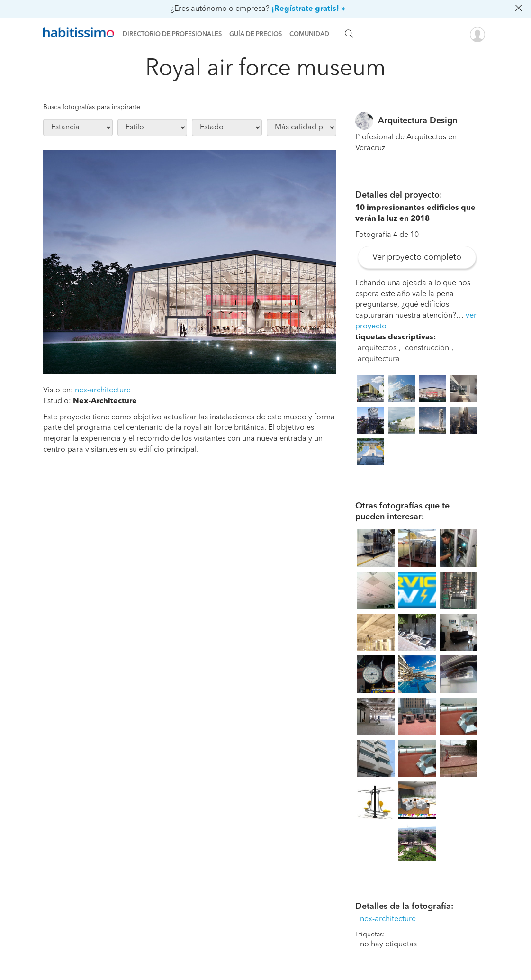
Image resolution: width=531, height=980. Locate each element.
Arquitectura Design (418, 121)
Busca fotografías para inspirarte (92, 107)
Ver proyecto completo (417, 257)
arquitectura (379, 359)
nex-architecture (103, 390)
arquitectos (377, 348)
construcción (427, 348)
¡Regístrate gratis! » (308, 9)
